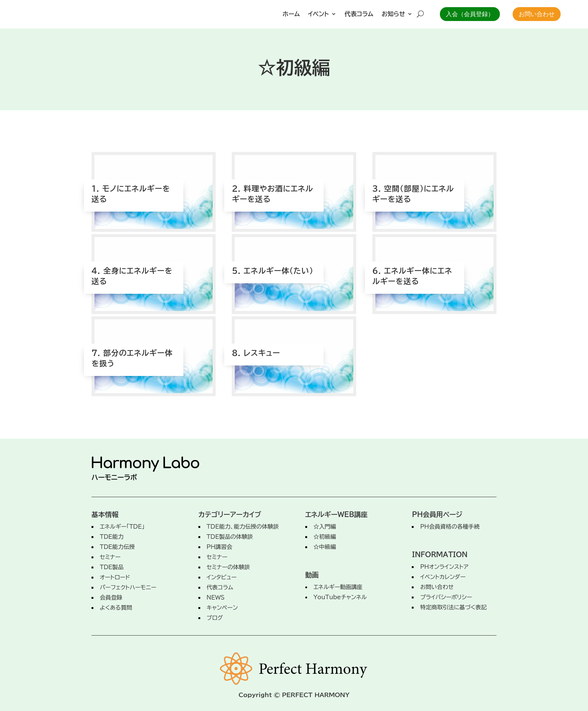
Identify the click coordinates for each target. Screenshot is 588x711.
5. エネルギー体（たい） (272, 263)
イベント (318, 14)
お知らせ (394, 14)
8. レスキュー (256, 346)
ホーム (291, 14)
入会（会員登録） (470, 14)
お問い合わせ (537, 14)
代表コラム (359, 14)
